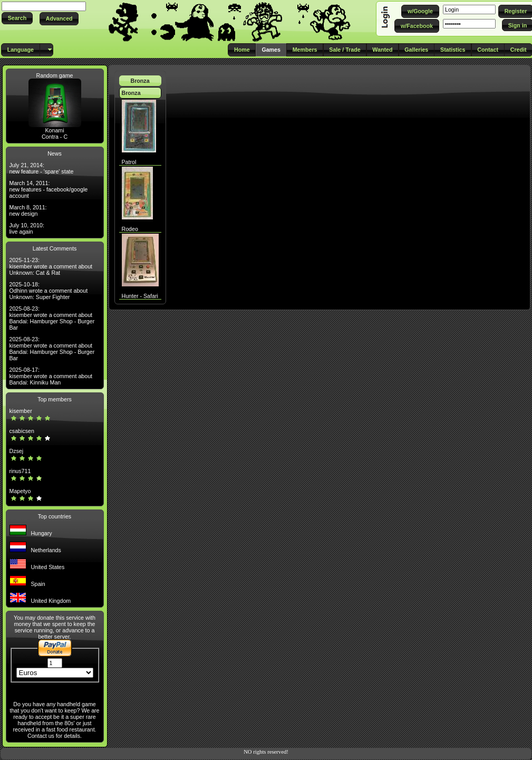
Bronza (140, 81)
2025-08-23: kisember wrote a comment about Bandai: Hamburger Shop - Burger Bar (52, 318)
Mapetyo (20, 491)
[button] (17, 18)
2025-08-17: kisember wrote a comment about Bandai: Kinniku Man (51, 376)
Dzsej (17, 451)
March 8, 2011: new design (28, 210)
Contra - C (55, 137)
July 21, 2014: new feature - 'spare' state (42, 168)
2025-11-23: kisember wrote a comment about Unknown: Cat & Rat (51, 266)
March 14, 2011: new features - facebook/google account (49, 189)
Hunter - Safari (140, 296)
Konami (54, 130)
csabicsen (22, 431)
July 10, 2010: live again (27, 228)
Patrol (129, 162)
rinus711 (20, 471)
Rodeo (130, 229)
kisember (21, 411)
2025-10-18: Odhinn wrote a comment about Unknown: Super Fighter (49, 291)
